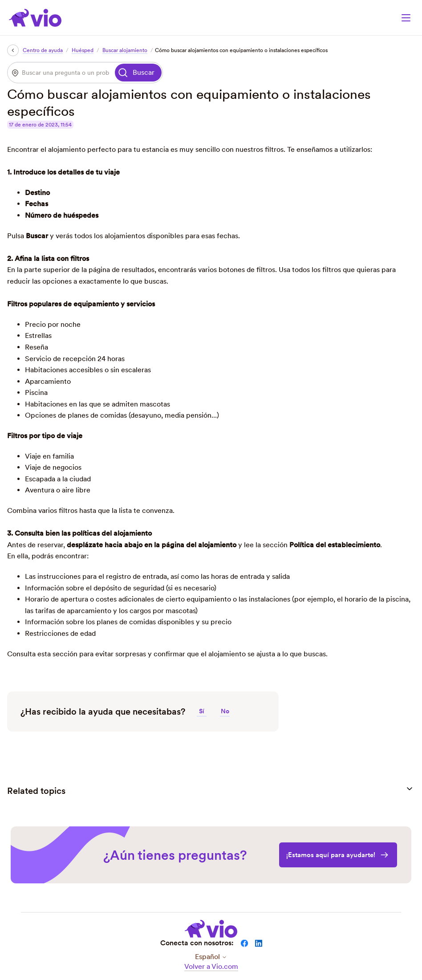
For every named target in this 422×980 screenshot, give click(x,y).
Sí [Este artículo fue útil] (202, 711)
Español (211, 957)
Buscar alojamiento (125, 50)
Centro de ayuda (43, 50)
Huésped (83, 50)
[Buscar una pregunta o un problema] (61, 73)
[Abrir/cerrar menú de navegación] (406, 18)
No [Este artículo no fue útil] (225, 711)
